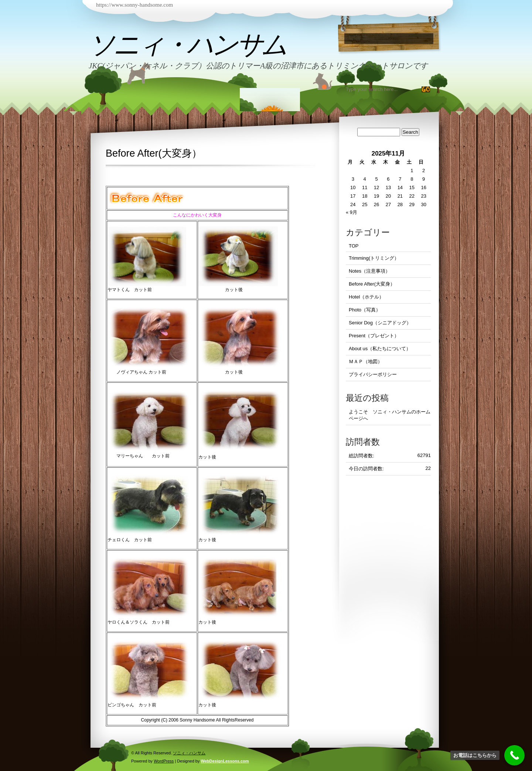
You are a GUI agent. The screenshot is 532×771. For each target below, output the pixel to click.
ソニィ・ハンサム (187, 45)
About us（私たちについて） (380, 349)
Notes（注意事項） (369, 271)
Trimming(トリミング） (374, 258)
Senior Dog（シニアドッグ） (380, 323)
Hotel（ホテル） (366, 297)
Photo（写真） (365, 310)
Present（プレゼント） (374, 336)
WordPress (164, 761)
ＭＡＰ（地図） (366, 361)
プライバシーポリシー (373, 374)
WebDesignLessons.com (225, 761)
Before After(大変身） (372, 284)
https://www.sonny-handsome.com (134, 5)
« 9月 (352, 212)
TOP (354, 246)
